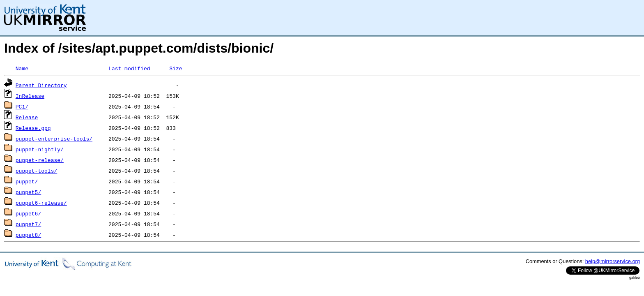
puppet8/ (28, 235)
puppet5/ (28, 192)
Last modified (129, 68)
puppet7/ (28, 224)
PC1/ (22, 106)
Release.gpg (33, 128)
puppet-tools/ (36, 171)
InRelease (30, 96)
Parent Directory (41, 85)
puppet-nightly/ (40, 149)
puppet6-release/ (41, 203)
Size (176, 68)
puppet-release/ (40, 160)
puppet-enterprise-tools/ (54, 139)
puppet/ (27, 181)
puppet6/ (28, 213)
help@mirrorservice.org (613, 261)
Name (22, 68)
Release (27, 117)
